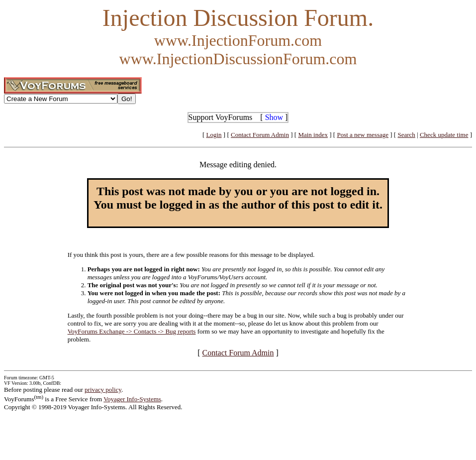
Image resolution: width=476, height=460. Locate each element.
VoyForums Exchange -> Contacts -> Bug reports (132, 331)
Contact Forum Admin (260, 135)
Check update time (444, 135)
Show (274, 117)
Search (406, 135)
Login (214, 135)
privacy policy (103, 390)
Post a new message (363, 135)
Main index (313, 135)
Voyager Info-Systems (132, 399)
